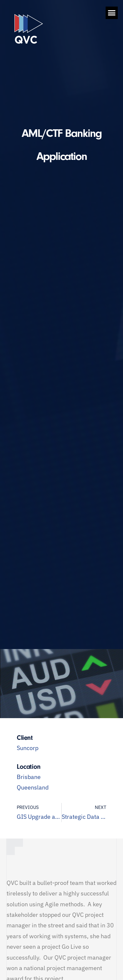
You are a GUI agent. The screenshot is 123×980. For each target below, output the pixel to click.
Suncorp (28, 748)
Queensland (33, 787)
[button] (112, 13)
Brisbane (29, 777)
